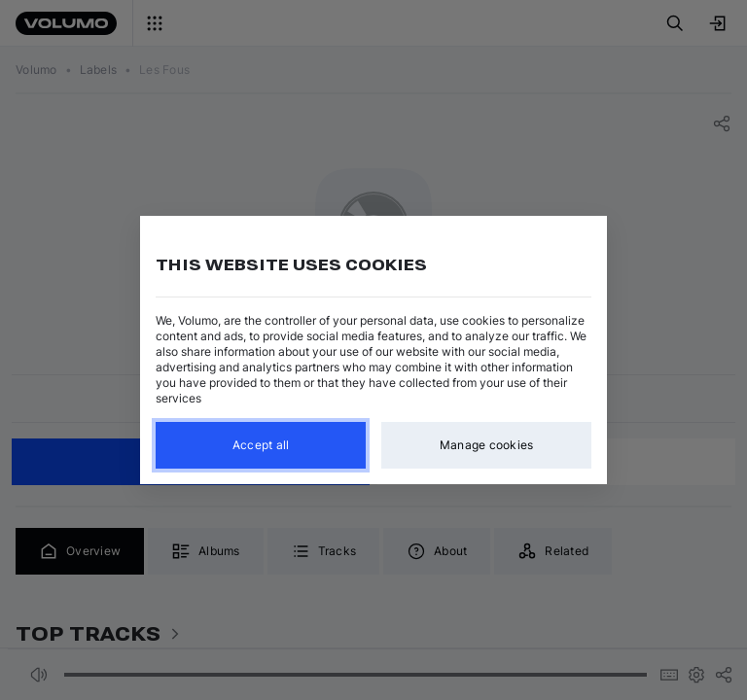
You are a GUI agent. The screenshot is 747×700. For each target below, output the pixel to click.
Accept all (261, 445)
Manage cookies (487, 445)
